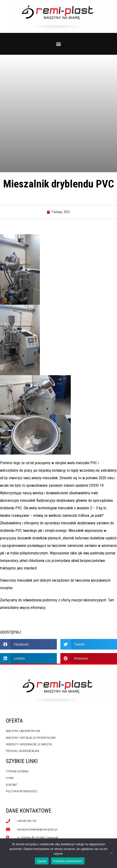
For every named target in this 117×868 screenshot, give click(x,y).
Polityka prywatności (68, 861)
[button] (59, 44)
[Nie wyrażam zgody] (111, 853)
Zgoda (42, 861)
